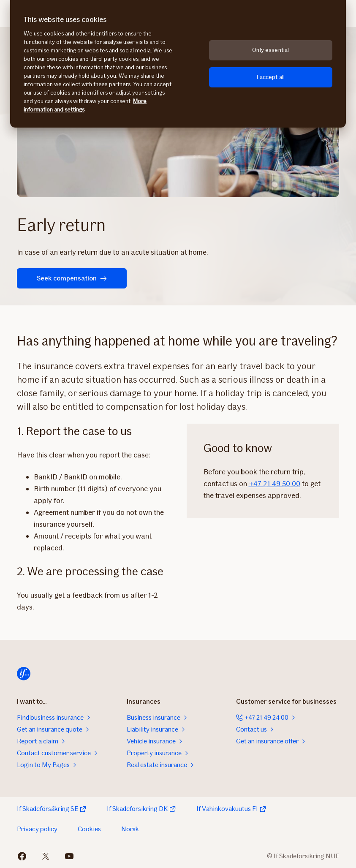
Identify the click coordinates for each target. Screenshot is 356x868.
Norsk (130, 829)
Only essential (270, 50)
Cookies (89, 829)
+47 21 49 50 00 (274, 484)
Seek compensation (72, 278)
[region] (178, 64)
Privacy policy (37, 829)
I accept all (270, 77)
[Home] (24, 674)
